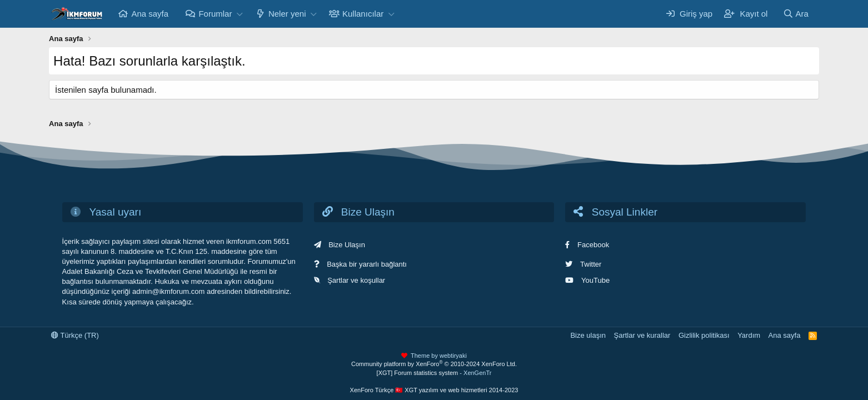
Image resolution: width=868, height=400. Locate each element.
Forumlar (215, 14)
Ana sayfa (150, 14)
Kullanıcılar (363, 14)
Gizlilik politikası (704, 335)
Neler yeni (287, 14)
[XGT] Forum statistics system (434, 373)
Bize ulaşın (588, 335)
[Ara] (796, 14)
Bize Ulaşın (347, 245)
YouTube (595, 280)
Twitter (591, 264)
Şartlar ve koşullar (356, 280)
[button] (240, 14)
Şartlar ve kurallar (642, 335)
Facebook (593, 245)
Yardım (749, 335)
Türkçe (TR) (75, 335)
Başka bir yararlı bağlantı (367, 264)
